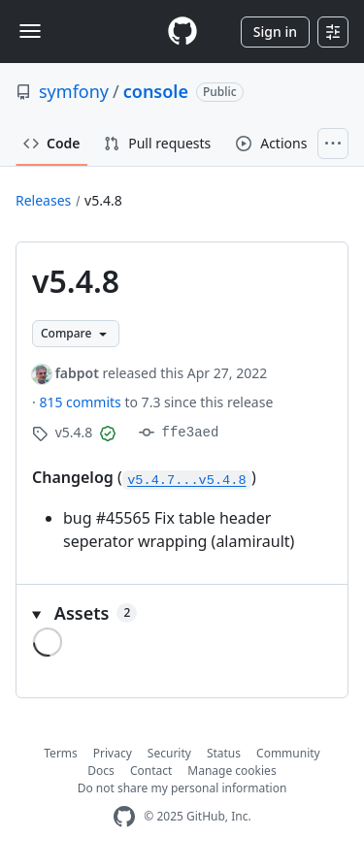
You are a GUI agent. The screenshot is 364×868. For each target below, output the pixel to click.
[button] (182, 613)
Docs (101, 771)
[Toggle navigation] (30, 31)
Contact (151, 771)
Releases (43, 200)
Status (224, 753)
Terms (61, 753)
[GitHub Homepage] (124, 817)
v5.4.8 (103, 200)
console (156, 91)
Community (288, 753)
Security (169, 753)
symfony (74, 91)
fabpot (77, 373)
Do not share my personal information (182, 788)
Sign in (275, 32)
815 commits (82, 402)
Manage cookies (232, 771)
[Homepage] (182, 32)
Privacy (113, 753)
